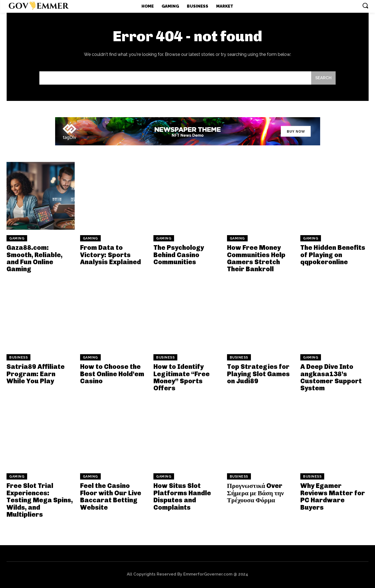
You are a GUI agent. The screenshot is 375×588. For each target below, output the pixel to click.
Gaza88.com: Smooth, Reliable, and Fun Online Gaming (34, 258)
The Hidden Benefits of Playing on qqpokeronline (333, 255)
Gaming (17, 238)
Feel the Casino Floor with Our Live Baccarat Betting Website (111, 496)
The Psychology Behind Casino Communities (179, 255)
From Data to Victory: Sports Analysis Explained (111, 255)
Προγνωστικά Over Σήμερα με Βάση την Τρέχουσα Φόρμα (256, 493)
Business (18, 357)
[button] (365, 5)
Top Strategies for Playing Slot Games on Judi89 (258, 374)
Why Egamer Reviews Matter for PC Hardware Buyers (333, 496)
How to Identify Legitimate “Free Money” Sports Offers (182, 377)
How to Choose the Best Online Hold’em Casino (112, 374)
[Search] (323, 78)
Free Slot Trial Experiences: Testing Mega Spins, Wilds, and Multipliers (40, 500)
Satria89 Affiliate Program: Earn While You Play (36, 374)
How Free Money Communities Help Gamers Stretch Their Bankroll (256, 258)
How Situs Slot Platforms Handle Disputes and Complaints (182, 496)
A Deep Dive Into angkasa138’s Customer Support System (331, 377)
